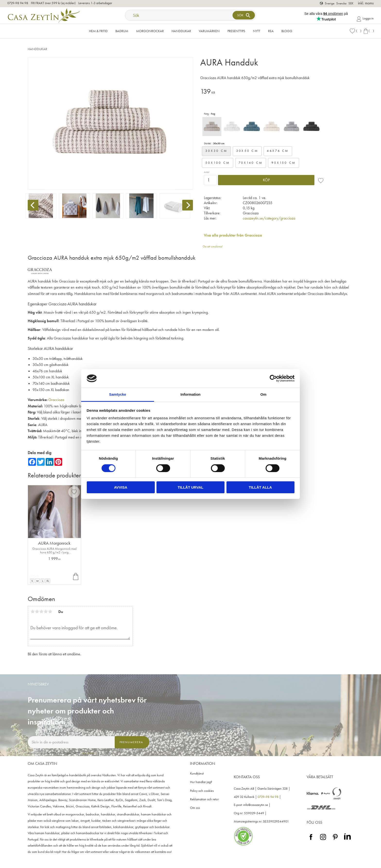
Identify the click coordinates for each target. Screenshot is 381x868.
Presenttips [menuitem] (236, 31)
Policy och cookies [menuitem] (202, 791)
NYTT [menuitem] (257, 31)
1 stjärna (33, 612)
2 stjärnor (37, 612)
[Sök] (244, 15)
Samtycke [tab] (118, 394)
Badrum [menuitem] (122, 31)
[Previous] (33, 205)
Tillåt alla (260, 487)
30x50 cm (247, 151)
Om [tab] (263, 394)
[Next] (188, 205)
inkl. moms (366, 3)
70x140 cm (251, 163)
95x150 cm (284, 163)
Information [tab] (191, 394)
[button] (355, 31)
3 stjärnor (41, 612)
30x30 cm (216, 151)
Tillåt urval (190, 487)
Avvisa (121, 487)
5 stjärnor (50, 612)
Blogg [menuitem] (287, 31)
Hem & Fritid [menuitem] (98, 31)
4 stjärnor (46, 612)
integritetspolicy (89, 753)
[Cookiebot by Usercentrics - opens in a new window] (273, 378)
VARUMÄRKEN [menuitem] (209, 31)
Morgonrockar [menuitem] (150, 31)
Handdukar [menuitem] (181, 31)
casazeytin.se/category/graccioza (269, 218)
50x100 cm (218, 163)
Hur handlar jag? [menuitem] (201, 782)
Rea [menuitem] (271, 31)
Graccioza (56, 400)
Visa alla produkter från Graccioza (233, 235)
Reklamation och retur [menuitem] (204, 799)
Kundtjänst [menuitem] (197, 773)
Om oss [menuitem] (195, 808)
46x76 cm (278, 151)
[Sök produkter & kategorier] (179, 15)
